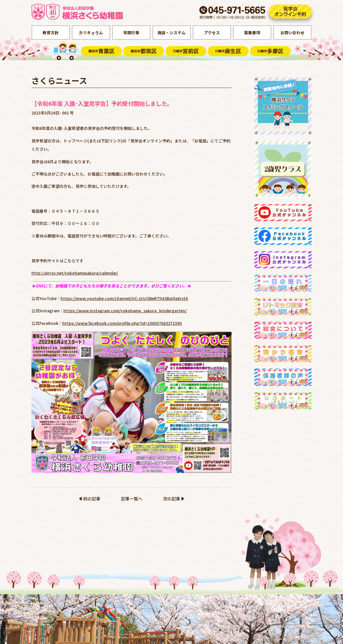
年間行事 (131, 33)
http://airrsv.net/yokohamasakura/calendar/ (75, 273)
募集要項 (252, 33)
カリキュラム (91, 33)
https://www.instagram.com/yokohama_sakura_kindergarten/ (125, 311)
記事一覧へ (132, 499)
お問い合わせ (292, 33)
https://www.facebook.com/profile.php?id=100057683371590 (122, 323)
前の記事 (92, 499)
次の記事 (171, 499)
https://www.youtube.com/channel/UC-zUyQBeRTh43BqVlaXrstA (124, 298)
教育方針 (51, 33)
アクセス (212, 33)
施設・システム (171, 33)
